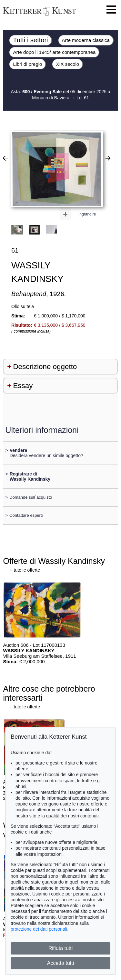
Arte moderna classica (86, 40)
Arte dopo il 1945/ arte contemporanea (54, 52)
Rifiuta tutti (61, 948)
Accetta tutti (61, 963)
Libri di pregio (27, 64)
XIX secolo (67, 64)
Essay (23, 386)
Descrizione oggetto (45, 367)
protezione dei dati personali (39, 929)
